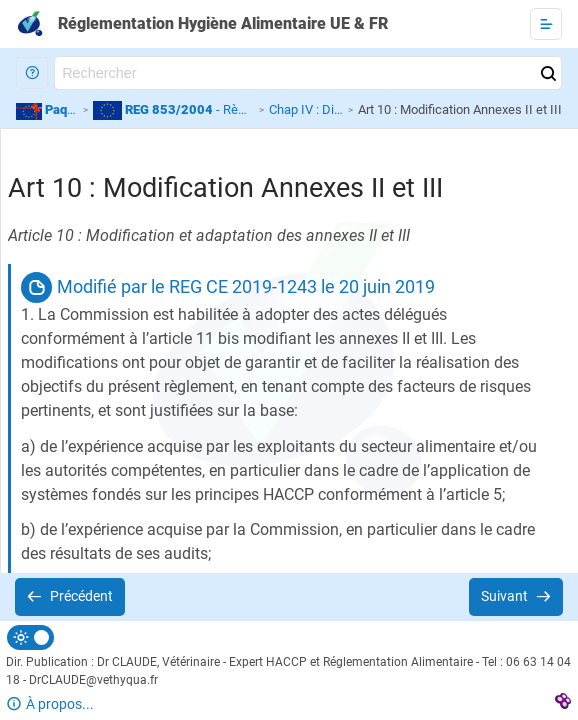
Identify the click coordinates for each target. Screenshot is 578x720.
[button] (32, 73)
